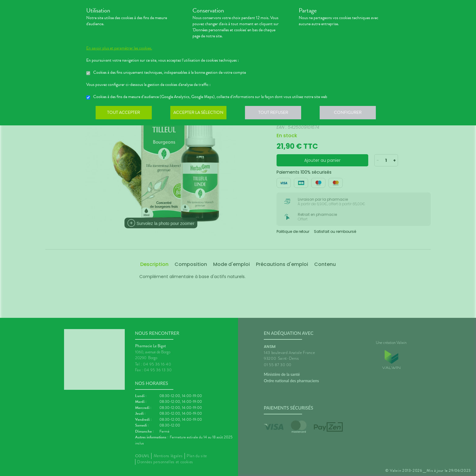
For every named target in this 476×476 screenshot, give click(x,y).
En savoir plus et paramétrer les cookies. (119, 48)
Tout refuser (276, 114)
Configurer (352, 114)
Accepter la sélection (200, 114)
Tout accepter (124, 114)
